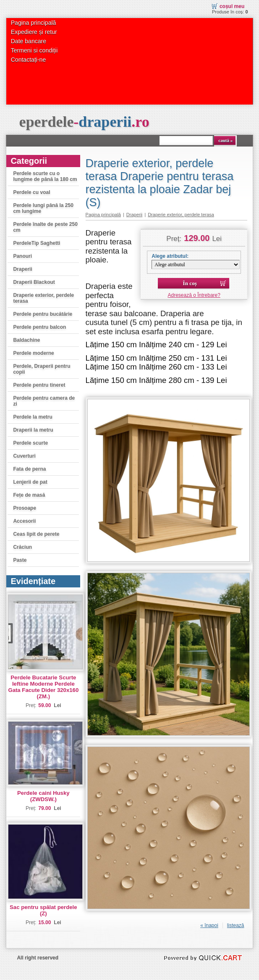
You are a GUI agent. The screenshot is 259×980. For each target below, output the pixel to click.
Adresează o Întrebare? (194, 295)
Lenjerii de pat (30, 482)
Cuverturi (24, 456)
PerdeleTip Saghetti (37, 243)
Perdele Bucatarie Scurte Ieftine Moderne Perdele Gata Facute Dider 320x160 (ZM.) (43, 687)
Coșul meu (232, 6)
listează (236, 925)
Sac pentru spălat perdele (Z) (43, 910)
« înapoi (209, 925)
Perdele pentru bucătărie (43, 314)
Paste (20, 560)
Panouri (22, 256)
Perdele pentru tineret (39, 385)
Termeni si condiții (34, 50)
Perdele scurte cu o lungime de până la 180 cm (45, 176)
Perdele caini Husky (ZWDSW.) (43, 796)
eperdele (84, 122)
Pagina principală (34, 23)
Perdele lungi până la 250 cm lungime (43, 208)
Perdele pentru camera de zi (44, 401)
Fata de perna (29, 469)
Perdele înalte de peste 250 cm (45, 227)
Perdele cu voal (31, 192)
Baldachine (26, 340)
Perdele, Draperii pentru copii (42, 369)
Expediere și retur (34, 32)
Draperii (22, 269)
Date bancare (29, 41)
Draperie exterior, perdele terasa (43, 298)
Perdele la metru (33, 417)
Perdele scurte (30, 443)
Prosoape (25, 508)
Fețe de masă (29, 495)
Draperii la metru (33, 430)
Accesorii (24, 521)
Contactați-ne (28, 60)
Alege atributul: (170, 256)
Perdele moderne (33, 353)
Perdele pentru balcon (39, 327)
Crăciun (22, 547)
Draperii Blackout (34, 282)
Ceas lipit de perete (36, 534)
